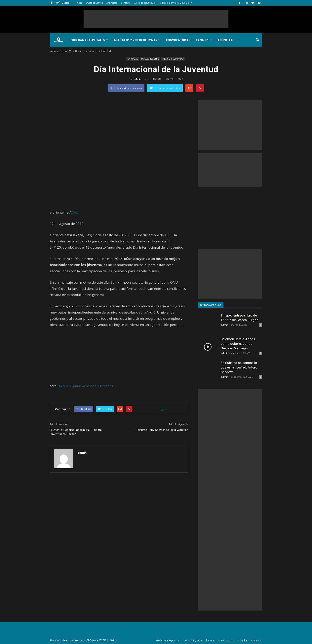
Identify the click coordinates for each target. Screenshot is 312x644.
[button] (257, 40)
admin (138, 79)
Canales (204, 40)
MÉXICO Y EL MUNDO (173, 59)
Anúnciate (112, 3)
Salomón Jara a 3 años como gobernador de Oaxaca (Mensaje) (238, 344)
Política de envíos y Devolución (175, 3)
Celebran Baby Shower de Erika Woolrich (162, 430)
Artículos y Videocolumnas (137, 40)
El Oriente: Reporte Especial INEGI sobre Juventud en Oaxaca (76, 432)
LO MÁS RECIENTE (150, 59)
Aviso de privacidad (145, 3)
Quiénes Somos (94, 3)
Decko (63, 386)
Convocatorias (178, 40)
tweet (163, 410)
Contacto (126, 3)
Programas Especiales (89, 40)
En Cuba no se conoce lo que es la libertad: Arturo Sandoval (239, 367)
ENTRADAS (133, 59)
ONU (75, 212)
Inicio (79, 3)
